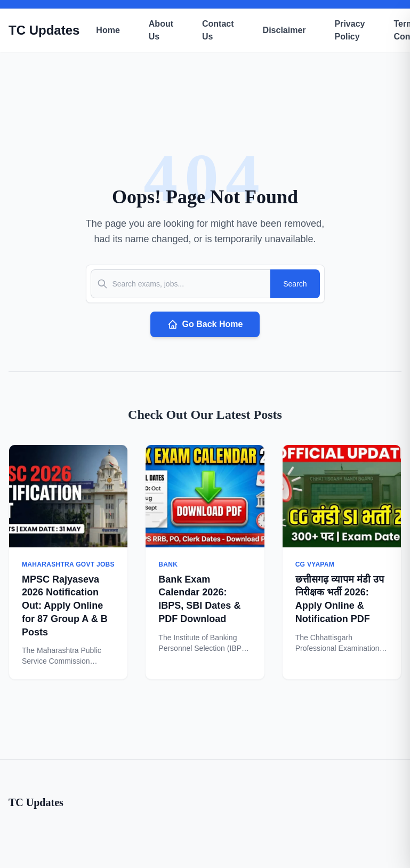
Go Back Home (205, 324)
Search (295, 284)
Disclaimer (284, 30)
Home (108, 30)
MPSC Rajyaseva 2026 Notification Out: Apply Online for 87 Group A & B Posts (65, 606)
